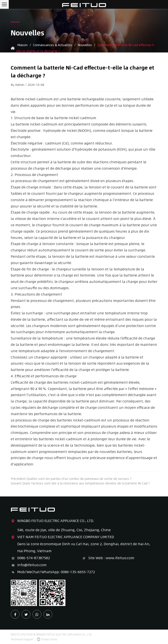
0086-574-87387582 (30, 558)
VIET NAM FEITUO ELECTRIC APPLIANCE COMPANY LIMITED (62, 537)
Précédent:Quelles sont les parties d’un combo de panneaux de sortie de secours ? (71, 479)
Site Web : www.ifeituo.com (108, 558)
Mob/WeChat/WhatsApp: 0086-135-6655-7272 (53, 572)
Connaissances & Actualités (53, 45)
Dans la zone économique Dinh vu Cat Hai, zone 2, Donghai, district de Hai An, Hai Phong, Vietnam (84, 547)
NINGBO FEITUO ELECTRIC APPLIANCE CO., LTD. (52, 521)
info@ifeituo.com (29, 565)
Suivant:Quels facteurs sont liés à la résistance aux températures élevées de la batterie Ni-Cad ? (80, 483)
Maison (22, 45)
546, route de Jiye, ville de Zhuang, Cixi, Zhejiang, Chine (64, 530)
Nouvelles (85, 45)
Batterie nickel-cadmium (32, 99)
